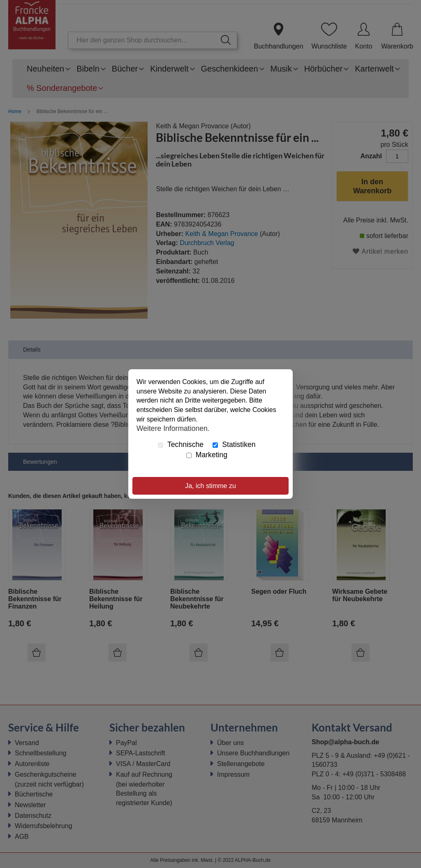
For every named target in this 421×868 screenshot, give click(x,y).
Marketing (207, 455)
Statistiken (234, 444)
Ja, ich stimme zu (210, 486)
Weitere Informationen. (173, 428)
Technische (181, 444)
